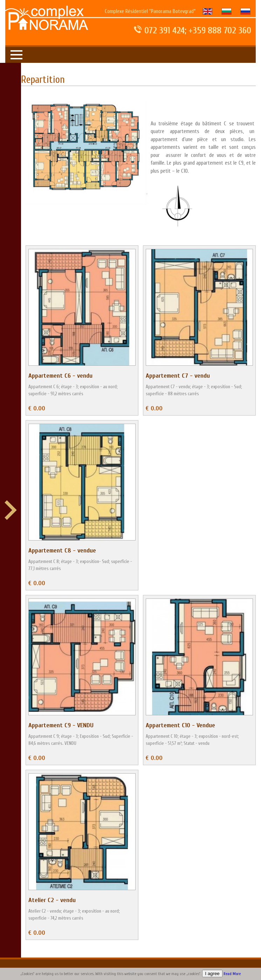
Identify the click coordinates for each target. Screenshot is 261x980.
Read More (232, 974)
